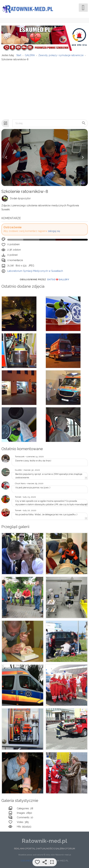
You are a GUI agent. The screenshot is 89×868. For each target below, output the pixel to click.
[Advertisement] (44, 89)
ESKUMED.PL (28, 861)
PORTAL (31, 849)
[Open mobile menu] (83, 8)
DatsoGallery (58, 280)
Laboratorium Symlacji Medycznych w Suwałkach (35, 272)
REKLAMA (19, 849)
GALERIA (60, 849)
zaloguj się (54, 232)
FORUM (71, 849)
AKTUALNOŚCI (45, 849)
